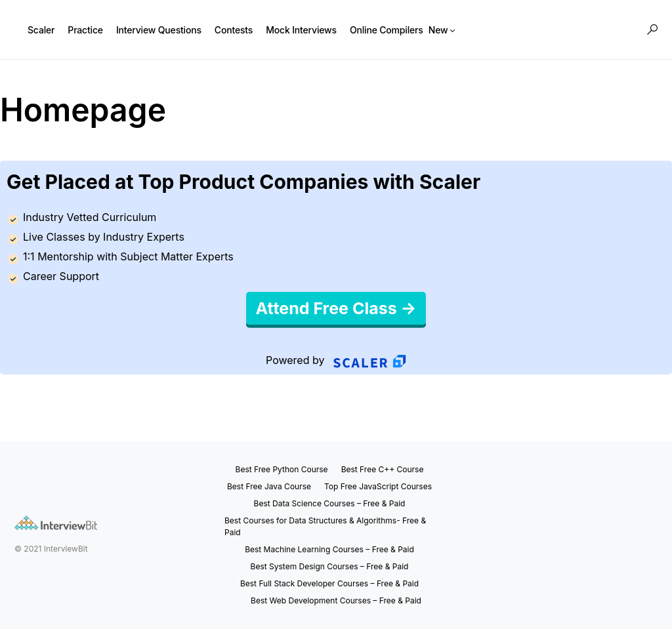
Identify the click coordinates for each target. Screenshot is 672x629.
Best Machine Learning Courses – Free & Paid (329, 549)
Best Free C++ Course (383, 469)
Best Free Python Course (282, 469)
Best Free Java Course (269, 486)
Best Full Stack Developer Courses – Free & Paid (329, 583)
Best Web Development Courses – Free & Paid (336, 600)
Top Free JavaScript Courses (378, 486)
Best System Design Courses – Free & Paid (330, 566)
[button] (652, 30)
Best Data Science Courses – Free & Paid (330, 503)
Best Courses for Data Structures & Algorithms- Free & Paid (325, 526)
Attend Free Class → (336, 308)
